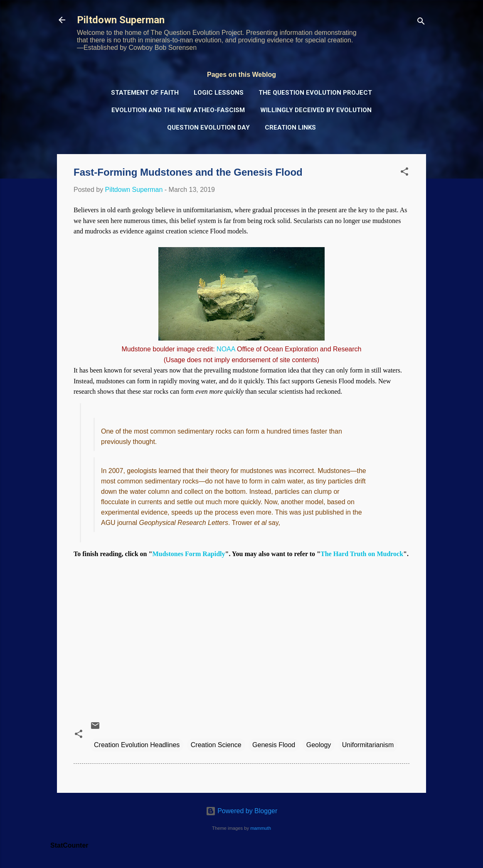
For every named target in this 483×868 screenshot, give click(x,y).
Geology (319, 745)
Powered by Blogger (242, 811)
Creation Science (216, 745)
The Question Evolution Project (315, 93)
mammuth (261, 828)
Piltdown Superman (121, 20)
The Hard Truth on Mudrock (362, 554)
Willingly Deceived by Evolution (316, 110)
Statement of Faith (145, 93)
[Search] (421, 23)
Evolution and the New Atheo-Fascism (178, 110)
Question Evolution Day (208, 128)
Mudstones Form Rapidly (189, 554)
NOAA (226, 349)
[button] (404, 173)
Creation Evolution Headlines (137, 745)
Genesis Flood (274, 745)
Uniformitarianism (368, 745)
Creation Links (290, 128)
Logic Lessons (219, 93)
